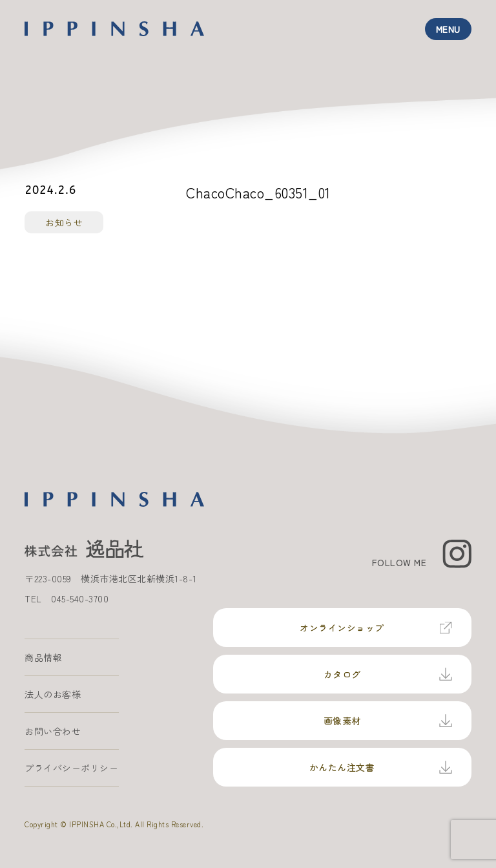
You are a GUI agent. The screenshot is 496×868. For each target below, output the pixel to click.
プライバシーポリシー (71, 768)
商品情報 (43, 657)
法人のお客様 (53, 694)
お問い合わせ (53, 731)
